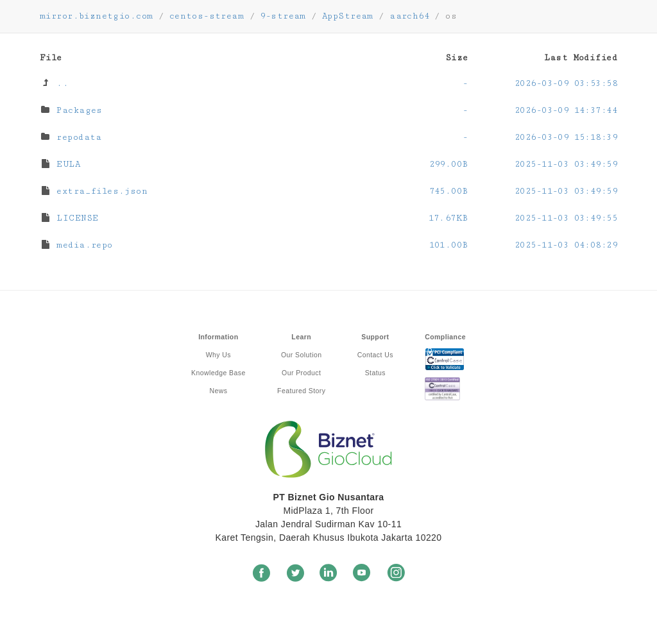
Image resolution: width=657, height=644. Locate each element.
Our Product (301, 373)
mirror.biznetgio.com (96, 16)
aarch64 (409, 16)
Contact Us (375, 355)
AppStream (348, 16)
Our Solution (301, 355)
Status (375, 373)
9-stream (283, 16)
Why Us (218, 355)
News (218, 391)
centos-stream (207, 16)
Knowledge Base (218, 373)
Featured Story (301, 391)
